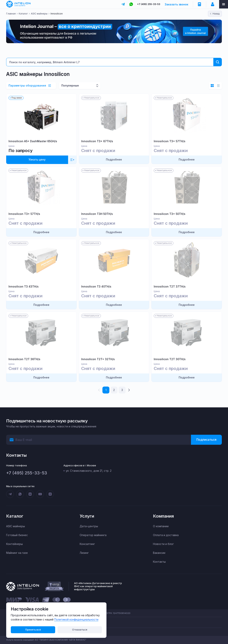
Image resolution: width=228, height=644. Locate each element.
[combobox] (80, 86)
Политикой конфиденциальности (76, 619)
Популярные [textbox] (70, 85)
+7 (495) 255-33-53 (149, 4)
